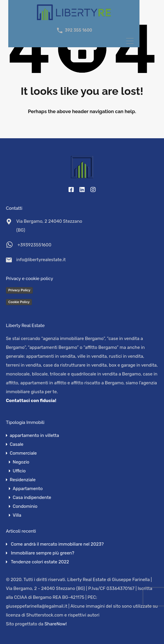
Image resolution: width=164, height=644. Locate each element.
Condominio (25, 506)
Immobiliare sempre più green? (43, 553)
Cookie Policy (19, 302)
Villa (17, 515)
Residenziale (23, 480)
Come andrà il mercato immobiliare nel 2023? (57, 544)
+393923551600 (34, 245)
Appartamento (28, 489)
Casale (17, 444)
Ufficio (19, 471)
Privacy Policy (19, 290)
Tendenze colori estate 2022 (40, 562)
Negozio (21, 462)
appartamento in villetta (34, 435)
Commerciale (23, 453)
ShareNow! (56, 624)
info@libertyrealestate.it (41, 260)
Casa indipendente (32, 497)
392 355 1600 (78, 30)
